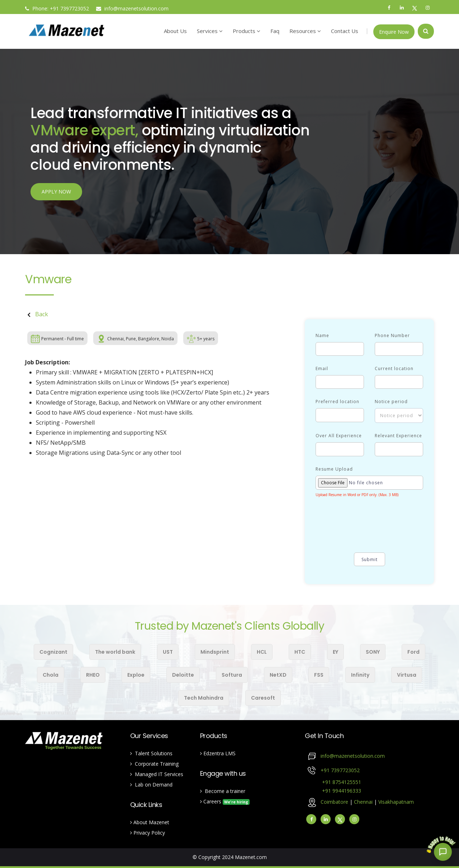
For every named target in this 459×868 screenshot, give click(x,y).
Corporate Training (154, 764)
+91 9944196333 (333, 791)
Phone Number (392, 335)
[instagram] (354, 819)
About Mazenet (150, 822)
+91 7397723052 (340, 770)
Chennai (364, 802)
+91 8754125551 (333, 782)
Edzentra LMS (218, 753)
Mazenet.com (251, 857)
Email (322, 368)
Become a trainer (223, 791)
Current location (394, 368)
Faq (275, 31)
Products (247, 31)
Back (37, 314)
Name (322, 335)
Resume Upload (334, 469)
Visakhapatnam (396, 802)
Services (210, 31)
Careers (225, 801)
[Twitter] (340, 819)
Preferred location (337, 402)
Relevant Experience (398, 436)
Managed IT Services (157, 774)
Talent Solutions (151, 753)
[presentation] (370, 528)
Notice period (391, 402)
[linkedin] (326, 819)
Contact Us (345, 31)
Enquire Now (394, 32)
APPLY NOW (56, 193)
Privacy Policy (148, 833)
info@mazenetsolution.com (132, 8)
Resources (305, 31)
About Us (175, 31)
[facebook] (311, 819)
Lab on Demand (151, 785)
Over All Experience (339, 436)
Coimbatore (334, 802)
